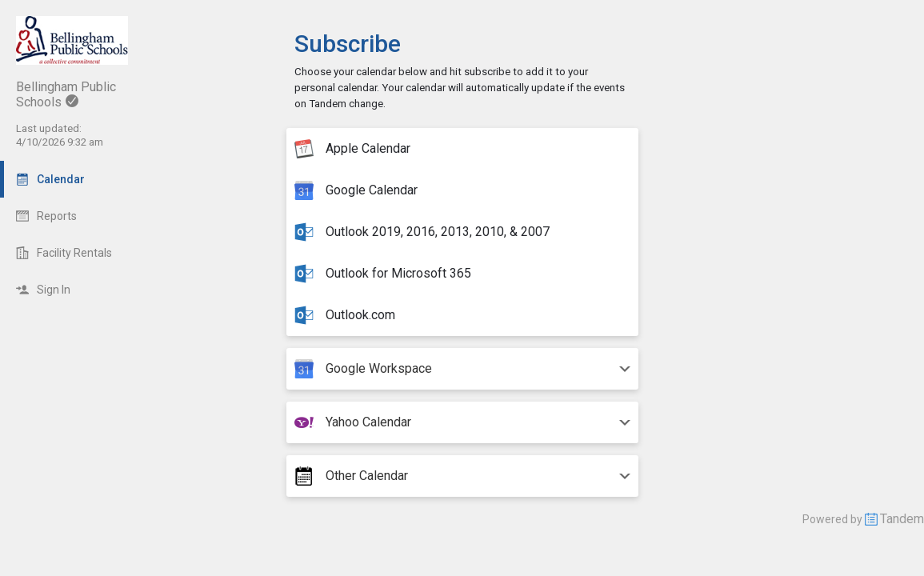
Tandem (902, 519)
